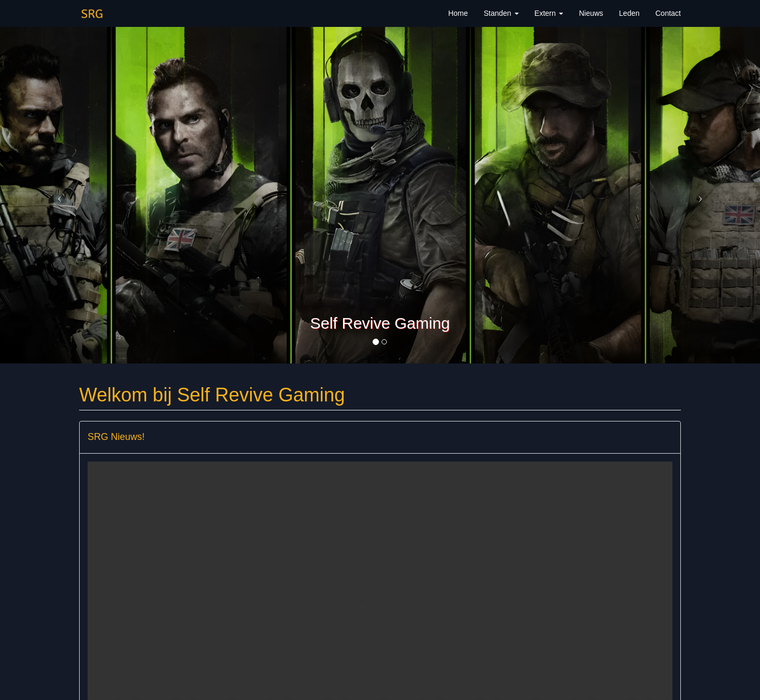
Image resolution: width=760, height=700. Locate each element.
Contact (668, 13)
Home (458, 13)
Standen (501, 13)
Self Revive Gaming (380, 323)
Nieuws (591, 13)
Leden (629, 13)
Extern (549, 13)
